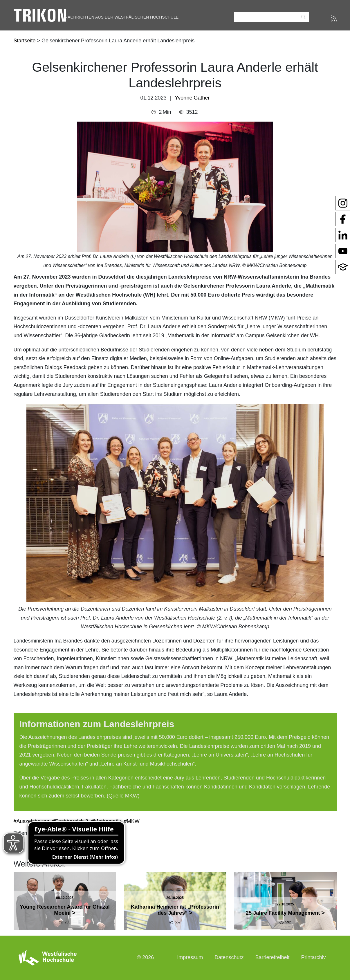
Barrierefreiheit (272, 957)
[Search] (272, 17)
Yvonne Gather (192, 98)
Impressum (190, 957)
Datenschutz (229, 957)
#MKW (132, 821)
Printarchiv (313, 957)
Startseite (25, 41)
